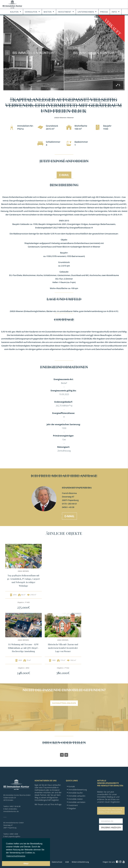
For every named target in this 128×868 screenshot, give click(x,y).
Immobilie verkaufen (77, 796)
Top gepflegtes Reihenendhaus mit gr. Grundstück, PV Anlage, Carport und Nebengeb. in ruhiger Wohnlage (23, 581)
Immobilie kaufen (76, 793)
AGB (67, 862)
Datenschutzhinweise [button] (16, 856)
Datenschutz (57, 862)
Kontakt (72, 786)
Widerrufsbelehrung (80, 862)
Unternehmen (86, 12)
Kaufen (14, 12)
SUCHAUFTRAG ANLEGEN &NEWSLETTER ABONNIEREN (110, 811)
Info (114, 12)
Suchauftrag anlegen (64, 703)
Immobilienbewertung (78, 790)
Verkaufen (31, 12)
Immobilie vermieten (77, 802)
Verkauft (113, 27)
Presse (104, 12)
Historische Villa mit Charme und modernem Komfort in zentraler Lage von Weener (63, 648)
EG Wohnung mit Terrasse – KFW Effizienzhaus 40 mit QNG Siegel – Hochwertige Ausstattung (23, 648)
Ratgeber (72, 808)
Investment (65, 12)
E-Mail (64, 175)
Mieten (48, 12)
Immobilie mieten (76, 799)
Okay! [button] (26, 863)
